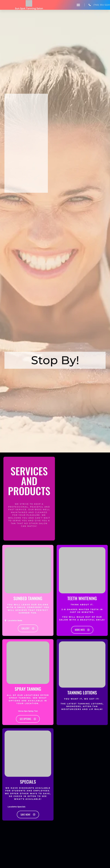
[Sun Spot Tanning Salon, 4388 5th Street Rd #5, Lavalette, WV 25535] (26, 159)
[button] (78, 5)
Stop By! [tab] (55, 360)
